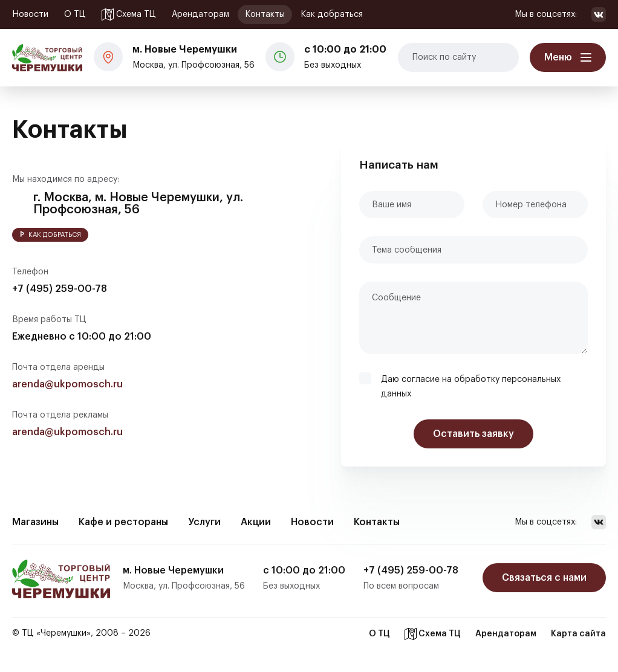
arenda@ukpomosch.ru (67, 384)
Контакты (265, 15)
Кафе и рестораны (123, 522)
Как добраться (332, 15)
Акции (256, 522)
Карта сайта (578, 634)
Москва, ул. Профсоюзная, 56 (194, 56)
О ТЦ (75, 15)
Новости (30, 15)
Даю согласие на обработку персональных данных (471, 387)
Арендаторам (200, 15)
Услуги (204, 522)
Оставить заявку (473, 434)
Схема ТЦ (129, 15)
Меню (558, 57)
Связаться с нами (544, 578)
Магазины (35, 522)
